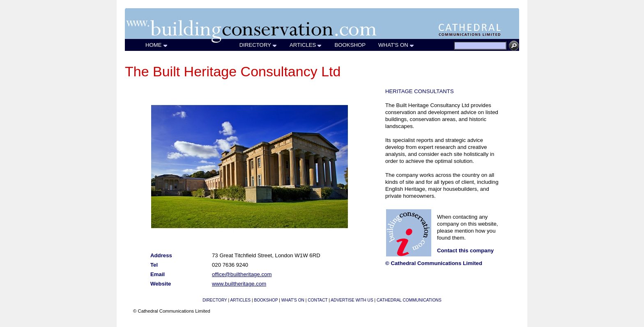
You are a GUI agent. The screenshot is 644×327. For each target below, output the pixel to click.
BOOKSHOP (350, 45)
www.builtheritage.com (239, 284)
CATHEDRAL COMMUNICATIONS (409, 300)
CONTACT (317, 300)
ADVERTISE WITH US (352, 300)
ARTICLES (306, 45)
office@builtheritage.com (242, 274)
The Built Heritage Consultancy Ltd (233, 71)
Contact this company (465, 250)
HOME (157, 45)
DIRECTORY (258, 45)
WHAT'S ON (396, 45)
